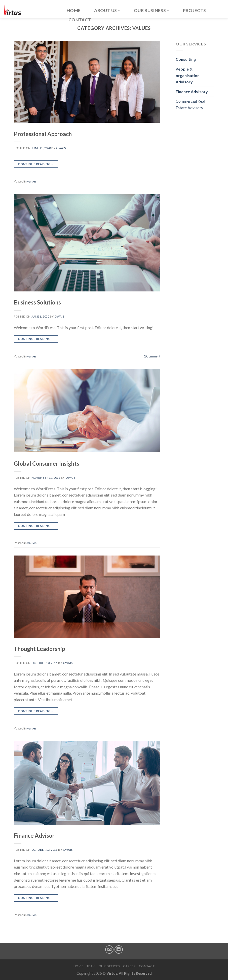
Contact (80, 20)
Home (74, 10)
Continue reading (36, 164)
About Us (107, 10)
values (32, 181)
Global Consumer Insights (47, 464)
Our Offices (109, 966)
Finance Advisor (34, 836)
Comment (152, 356)
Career (129, 966)
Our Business (152, 10)
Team (91, 966)
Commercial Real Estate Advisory (190, 104)
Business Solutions (37, 302)
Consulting (186, 59)
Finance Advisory (192, 91)
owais (61, 148)
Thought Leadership (39, 649)
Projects (195, 10)
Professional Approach (43, 134)
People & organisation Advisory (188, 75)
